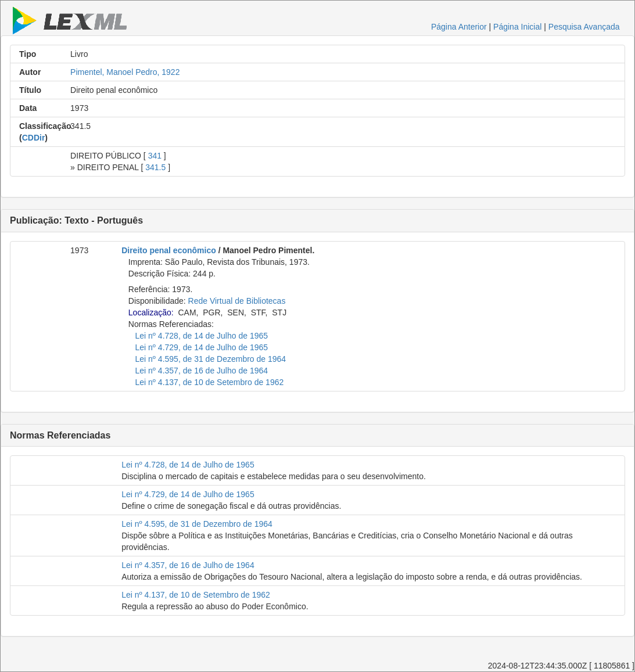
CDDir (34, 138)
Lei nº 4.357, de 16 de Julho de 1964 (202, 371)
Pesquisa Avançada (584, 27)
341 (155, 156)
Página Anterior (459, 27)
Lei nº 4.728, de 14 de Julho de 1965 (202, 336)
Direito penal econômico (169, 250)
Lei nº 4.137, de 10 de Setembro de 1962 (210, 382)
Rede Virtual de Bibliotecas (237, 301)
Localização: (151, 312)
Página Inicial (517, 27)
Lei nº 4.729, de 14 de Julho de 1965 (202, 347)
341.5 (155, 167)
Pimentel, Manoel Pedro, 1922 (125, 72)
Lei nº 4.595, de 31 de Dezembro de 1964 (211, 359)
